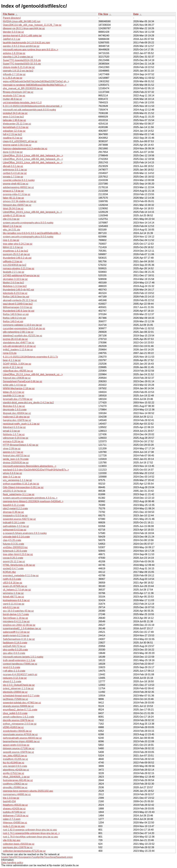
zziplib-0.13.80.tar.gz (14, 215)
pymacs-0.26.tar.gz (13, 441)
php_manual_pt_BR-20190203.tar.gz (23, 88)
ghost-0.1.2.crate (12, 681)
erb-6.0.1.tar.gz (11, 607)
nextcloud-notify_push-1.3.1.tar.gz (21, 424)
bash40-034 (9, 801)
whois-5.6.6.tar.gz (12, 473)
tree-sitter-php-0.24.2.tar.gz (18, 244)
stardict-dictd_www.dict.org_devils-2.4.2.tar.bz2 (28, 403)
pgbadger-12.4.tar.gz (14, 131)
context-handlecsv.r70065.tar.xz (20, 664)
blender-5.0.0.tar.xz (13, 32)
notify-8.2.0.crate (12, 579)
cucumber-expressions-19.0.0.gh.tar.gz (24, 328)
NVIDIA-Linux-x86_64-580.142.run (22, 21)
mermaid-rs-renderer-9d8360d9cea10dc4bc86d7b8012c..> (35, 85)
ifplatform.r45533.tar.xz (15, 805)
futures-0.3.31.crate (14, 544)
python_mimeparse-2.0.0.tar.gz (20, 724)
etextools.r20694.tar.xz (15, 692)
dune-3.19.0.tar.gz (13, 152)
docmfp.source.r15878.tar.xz (18, 720)
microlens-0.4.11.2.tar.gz (16, 621)
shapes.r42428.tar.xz (14, 809)
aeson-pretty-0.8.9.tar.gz (16, 745)
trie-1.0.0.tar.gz (11, 798)
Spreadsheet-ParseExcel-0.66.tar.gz (23, 381)
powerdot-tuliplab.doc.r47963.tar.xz (22, 703)
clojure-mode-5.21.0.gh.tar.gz (19, 67)
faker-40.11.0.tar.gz (13, 198)
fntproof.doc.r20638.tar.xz (17, 378)
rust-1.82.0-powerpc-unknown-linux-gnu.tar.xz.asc (30, 830)
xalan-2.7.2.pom (12, 819)
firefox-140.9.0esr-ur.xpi (16, 314)
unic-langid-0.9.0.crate (15, 766)
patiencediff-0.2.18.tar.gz (16, 632)
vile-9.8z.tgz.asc (12, 840)
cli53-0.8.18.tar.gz (13, 583)
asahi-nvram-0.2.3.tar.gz (16, 635)
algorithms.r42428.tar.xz (16, 770)
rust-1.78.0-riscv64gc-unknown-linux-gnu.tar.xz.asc (30, 837)
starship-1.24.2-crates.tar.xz (18, 57)
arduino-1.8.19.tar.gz (14, 53)
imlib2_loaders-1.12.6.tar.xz (18, 350)
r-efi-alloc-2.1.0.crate (14, 671)
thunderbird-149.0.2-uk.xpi (17, 258)
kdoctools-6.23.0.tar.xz (15, 293)
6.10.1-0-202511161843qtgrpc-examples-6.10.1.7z (30, 357)
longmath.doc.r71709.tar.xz (18, 399)
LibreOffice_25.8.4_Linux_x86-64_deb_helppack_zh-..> (33, 159)
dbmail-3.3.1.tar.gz (13, 166)
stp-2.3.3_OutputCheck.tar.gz (19, 685)
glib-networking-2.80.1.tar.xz (18, 332)
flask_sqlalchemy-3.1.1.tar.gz (19, 494)
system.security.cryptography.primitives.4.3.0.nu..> (30, 498)
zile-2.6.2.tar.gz (11, 219)
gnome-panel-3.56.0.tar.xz (17, 145)
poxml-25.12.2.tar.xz (14, 561)
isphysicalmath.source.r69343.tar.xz (22, 738)
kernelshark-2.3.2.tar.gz (16, 127)
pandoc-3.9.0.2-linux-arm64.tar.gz (21, 46)
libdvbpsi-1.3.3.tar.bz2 (15, 286)
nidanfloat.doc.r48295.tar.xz (18, 371)
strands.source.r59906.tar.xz (18, 706)
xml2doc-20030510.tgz (15, 547)
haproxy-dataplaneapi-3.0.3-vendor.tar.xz (25, 148)
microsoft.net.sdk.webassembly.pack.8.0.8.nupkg (29, 110)
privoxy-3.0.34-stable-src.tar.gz (20, 201)
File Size (103, 14)
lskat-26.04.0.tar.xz (13, 208)
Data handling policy (12, 863)
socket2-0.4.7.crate (13, 568)
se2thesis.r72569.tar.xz (15, 699)
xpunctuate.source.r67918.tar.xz (20, 734)
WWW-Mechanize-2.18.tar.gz (19, 388)
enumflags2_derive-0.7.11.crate (20, 710)
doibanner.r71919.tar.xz (16, 816)
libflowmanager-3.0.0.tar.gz (18, 307)
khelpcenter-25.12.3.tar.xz (17, 124)
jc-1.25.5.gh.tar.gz (13, 78)
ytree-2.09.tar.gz (12, 449)
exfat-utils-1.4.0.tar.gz (15, 385)
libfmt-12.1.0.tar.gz (13, 247)
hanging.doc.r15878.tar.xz (17, 420)
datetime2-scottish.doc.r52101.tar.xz (23, 336)
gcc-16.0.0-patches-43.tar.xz (18, 611)
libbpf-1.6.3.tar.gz (12, 226)
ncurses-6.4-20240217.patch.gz (20, 674)
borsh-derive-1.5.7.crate (16, 614)
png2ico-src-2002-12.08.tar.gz (19, 625)
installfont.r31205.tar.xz (15, 759)
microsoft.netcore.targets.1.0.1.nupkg (23, 657)
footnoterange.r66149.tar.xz (18, 780)
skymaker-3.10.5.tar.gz (15, 279)
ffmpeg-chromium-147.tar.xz (18, 92)
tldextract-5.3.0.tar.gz (14, 427)
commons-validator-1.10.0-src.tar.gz (22, 325)
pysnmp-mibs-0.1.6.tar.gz (17, 194)
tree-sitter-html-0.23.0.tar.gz (18, 554)
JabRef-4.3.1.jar (12, 39)
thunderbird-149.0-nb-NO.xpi (18, 290)
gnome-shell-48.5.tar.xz (16, 184)
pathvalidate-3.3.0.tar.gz (16, 526)
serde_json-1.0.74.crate (16, 459)
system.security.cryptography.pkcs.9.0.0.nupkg (28, 237)
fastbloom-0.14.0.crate (15, 643)
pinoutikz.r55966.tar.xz (15, 787)
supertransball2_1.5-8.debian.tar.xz (22, 628)
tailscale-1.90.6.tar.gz (14, 120)
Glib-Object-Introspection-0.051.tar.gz (23, 487)
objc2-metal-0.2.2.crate (15, 509)
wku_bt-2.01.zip (11, 230)
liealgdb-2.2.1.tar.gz (14, 272)
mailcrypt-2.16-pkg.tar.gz (16, 417)
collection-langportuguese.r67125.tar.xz (24, 851)
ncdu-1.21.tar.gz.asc (14, 826)
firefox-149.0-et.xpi (13, 321)
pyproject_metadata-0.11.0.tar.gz (21, 575)
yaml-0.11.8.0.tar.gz (14, 604)
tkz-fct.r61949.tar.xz (14, 763)
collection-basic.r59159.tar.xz (19, 844)
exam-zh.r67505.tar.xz (15, 586)
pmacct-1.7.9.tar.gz (13, 191)
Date (136, 14)
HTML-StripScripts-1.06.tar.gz (19, 565)
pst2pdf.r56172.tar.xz (14, 646)
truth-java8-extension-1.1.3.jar (19, 660)
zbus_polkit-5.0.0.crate (15, 713)
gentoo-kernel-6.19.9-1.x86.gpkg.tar (22, 36)
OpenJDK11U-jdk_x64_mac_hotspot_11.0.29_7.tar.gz (32, 25)
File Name (9, 14)
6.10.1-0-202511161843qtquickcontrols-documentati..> (33, 106)
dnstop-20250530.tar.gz (16, 463)
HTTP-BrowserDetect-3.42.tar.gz (21, 445)
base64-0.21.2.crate (14, 505)
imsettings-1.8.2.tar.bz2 (15, 251)
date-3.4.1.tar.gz (12, 477)
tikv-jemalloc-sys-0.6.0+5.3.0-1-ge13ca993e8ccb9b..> (32, 233)
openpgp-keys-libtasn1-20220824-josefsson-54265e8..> (33, 501)
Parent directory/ (12, 18)
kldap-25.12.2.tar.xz (14, 392)
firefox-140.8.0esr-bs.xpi (16, 297)
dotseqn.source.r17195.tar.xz (19, 748)
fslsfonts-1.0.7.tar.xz (14, 434)
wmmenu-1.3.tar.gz (13, 593)
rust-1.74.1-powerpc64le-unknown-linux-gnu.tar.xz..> (31, 833)
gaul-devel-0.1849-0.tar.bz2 (18, 304)
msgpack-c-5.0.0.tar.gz (15, 516)
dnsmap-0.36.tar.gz (13, 512)
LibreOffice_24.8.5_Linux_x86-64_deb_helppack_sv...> (33, 163)
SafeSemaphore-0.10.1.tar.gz (19, 639)
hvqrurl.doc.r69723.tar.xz (16, 456)
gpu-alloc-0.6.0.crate (14, 653)
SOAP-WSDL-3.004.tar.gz (17, 364)
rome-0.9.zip (10, 353)
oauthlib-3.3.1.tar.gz (14, 396)
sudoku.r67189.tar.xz (14, 812)
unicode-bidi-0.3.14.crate (16, 537)
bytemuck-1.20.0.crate (15, 551)
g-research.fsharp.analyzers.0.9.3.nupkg (25, 533)
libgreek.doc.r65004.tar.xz (17, 413)
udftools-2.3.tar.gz (13, 261)
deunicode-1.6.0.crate (15, 410)
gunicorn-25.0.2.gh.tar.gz (16, 254)
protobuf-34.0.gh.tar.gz (15, 113)
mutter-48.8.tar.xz (12, 99)
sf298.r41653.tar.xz (13, 727)
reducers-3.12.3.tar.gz (15, 678)
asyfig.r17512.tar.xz (14, 773)
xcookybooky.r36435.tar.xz (17, 731)
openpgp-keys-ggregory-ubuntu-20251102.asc (28, 791)
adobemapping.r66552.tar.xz (18, 187)
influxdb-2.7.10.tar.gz (14, 74)
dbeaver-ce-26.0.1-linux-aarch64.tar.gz (24, 28)
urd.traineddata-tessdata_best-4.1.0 (22, 103)
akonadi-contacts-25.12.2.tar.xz (20, 300)
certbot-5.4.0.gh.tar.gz (15, 173)
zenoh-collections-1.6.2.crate (19, 717)
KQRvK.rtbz (9, 572)
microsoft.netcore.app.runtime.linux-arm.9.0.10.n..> (31, 50)
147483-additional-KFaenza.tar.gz (21, 275)
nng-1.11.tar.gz (11, 240)
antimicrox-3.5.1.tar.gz (15, 170)
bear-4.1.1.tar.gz (12, 360)
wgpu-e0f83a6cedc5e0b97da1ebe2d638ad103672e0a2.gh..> (36, 81)
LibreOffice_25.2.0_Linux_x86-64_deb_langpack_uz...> (33, 374)
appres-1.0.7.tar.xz (13, 452)
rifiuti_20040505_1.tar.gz (16, 777)
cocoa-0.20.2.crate (13, 558)
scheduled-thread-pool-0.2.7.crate (21, 696)
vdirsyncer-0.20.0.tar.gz (16, 438)
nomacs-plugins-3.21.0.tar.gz (19, 268)
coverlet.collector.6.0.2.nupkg (19, 180)
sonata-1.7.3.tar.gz (13, 177)
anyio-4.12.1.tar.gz (13, 367)
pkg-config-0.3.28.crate (15, 650)
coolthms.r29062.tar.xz (15, 784)
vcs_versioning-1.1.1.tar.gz (17, 480)
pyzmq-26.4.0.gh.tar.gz (15, 339)
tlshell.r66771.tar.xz (13, 597)
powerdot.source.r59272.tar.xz (19, 519)
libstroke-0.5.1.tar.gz (14, 406)
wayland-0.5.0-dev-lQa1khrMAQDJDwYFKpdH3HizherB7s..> (36, 470)
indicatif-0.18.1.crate (14, 523)
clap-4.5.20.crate (12, 540)
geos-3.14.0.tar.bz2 (13, 117)
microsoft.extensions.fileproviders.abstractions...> (30, 466)
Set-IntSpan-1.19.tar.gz (15, 618)
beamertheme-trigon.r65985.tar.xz (21, 741)
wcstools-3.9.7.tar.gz (14, 96)
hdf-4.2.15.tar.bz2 (12, 134)
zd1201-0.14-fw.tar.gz (15, 491)
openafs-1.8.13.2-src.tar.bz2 (18, 71)
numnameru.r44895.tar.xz (17, 794)
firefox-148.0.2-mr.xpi (14, 318)
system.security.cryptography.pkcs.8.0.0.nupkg (28, 223)
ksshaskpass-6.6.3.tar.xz (16, 600)
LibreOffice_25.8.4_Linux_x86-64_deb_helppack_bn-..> (33, 156)
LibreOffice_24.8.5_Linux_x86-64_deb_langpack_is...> (32, 212)
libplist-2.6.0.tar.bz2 (13, 283)
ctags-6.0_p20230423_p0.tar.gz (20, 141)
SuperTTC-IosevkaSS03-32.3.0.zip (22, 64)
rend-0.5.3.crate (12, 667)
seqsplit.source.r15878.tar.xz (18, 752)
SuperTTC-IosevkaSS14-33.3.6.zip (22, 60)
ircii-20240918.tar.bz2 (15, 265)
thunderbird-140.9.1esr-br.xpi (19, 311)
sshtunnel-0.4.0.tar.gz (15, 530)
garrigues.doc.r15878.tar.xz (18, 847)
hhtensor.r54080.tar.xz (15, 823)
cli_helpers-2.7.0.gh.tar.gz (17, 590)
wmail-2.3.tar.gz (11, 431)
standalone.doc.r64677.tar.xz (19, 343)
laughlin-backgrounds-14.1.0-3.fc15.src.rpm (26, 43)
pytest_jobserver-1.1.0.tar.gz (18, 688)
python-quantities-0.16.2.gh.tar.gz (21, 484)
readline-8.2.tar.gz (13, 138)
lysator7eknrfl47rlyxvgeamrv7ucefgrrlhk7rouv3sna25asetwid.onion (37, 857)
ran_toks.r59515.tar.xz (15, 756)
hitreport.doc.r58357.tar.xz (17, 205)
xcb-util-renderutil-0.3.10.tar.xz (19, 346)
